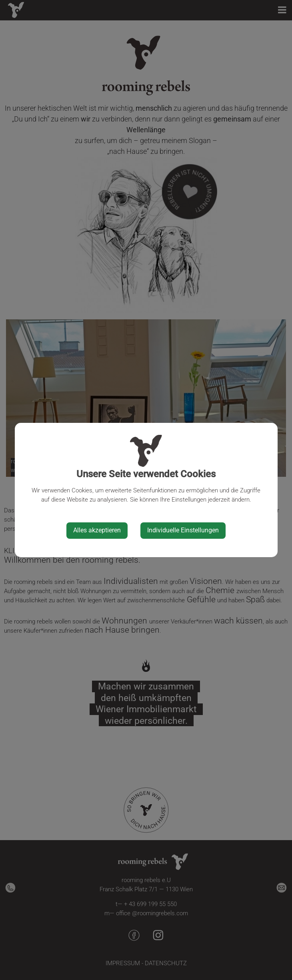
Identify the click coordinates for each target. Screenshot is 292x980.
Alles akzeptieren (97, 530)
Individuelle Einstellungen (183, 530)
